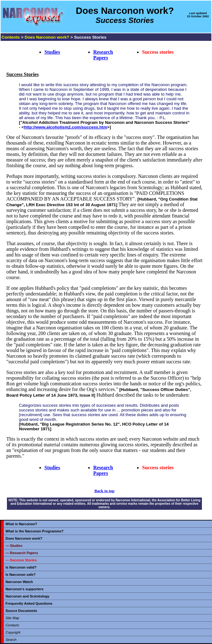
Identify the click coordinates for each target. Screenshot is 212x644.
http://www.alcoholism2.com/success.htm (66, 127)
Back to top (105, 491)
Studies (52, 52)
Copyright (13, 632)
